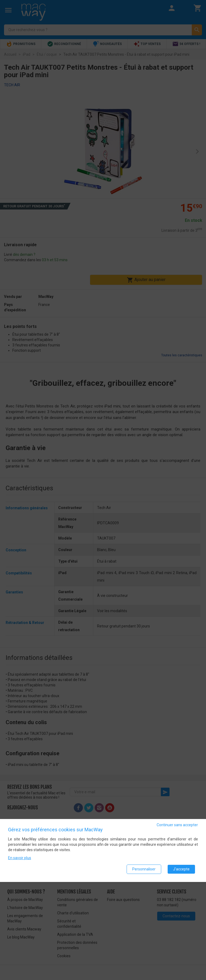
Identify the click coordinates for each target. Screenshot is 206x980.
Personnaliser (144, 869)
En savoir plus (20, 858)
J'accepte (181, 869)
